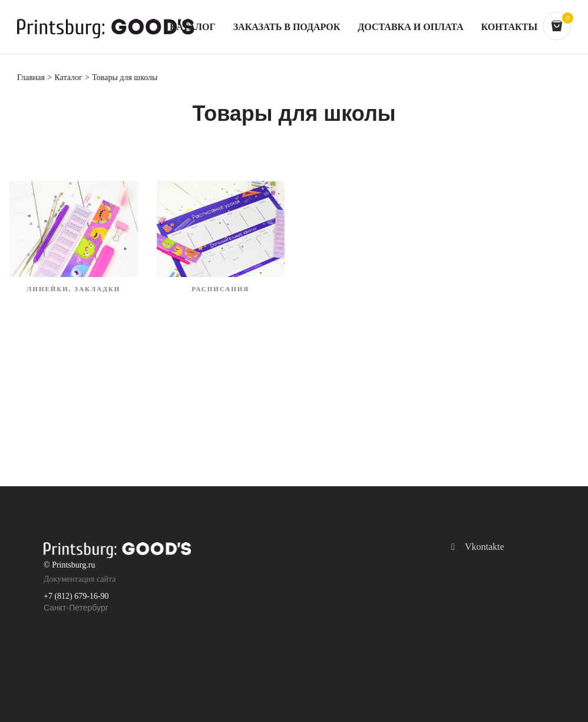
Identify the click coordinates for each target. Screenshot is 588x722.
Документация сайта (80, 579)
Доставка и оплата (410, 27)
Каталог (193, 27)
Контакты (510, 27)
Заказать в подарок (287, 27)
